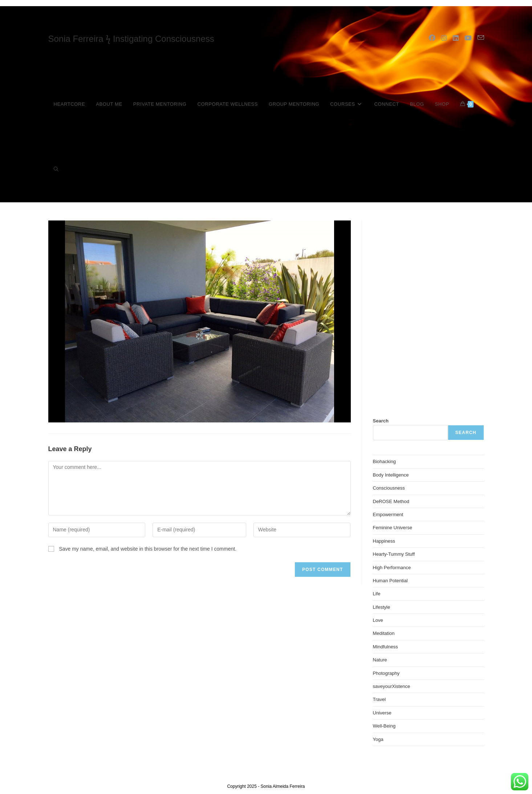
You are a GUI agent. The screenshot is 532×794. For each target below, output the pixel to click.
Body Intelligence (391, 475)
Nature (380, 660)
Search (381, 421)
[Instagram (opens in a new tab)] (444, 38)
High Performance (392, 568)
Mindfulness (385, 647)
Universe (382, 713)
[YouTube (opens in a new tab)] (468, 38)
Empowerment (388, 515)
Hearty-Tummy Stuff (394, 554)
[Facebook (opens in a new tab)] (432, 38)
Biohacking (385, 461)
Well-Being (384, 726)
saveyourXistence (392, 686)
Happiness (384, 541)
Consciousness (389, 488)
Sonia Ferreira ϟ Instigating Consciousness (131, 39)
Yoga (378, 739)
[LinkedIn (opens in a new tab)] (456, 38)
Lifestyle (382, 607)
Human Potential (390, 581)
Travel (379, 699)
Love (378, 620)
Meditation (384, 633)
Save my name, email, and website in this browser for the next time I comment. (148, 549)
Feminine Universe (393, 528)
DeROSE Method (391, 501)
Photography (386, 673)
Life (377, 594)
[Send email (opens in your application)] (481, 38)
